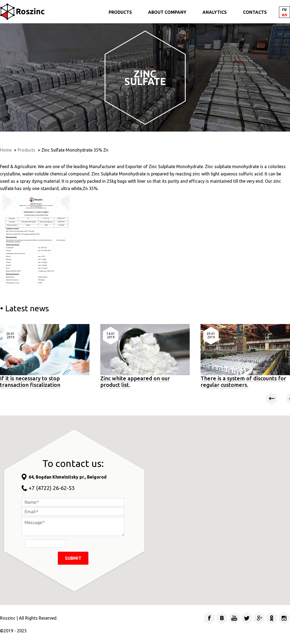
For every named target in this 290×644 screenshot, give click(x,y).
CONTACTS (255, 12)
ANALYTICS (215, 12)
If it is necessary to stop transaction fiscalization (30, 382)
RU (284, 9)
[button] (215, 505)
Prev (271, 399)
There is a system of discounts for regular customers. (243, 382)
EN (284, 15)
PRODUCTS (120, 12)
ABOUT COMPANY (167, 12)
